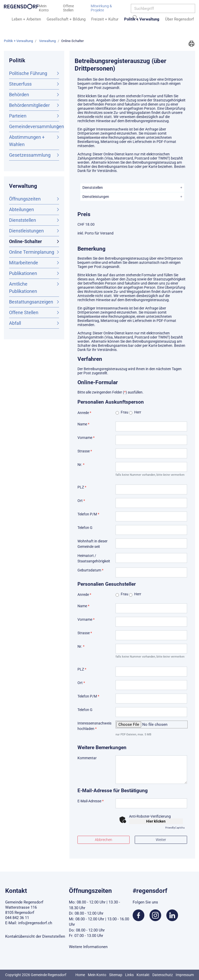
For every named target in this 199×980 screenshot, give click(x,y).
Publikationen (23, 273)
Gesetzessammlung (30, 155)
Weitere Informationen (88, 947)
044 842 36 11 (17, 918)
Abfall (15, 323)
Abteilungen (22, 209)
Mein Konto (97, 975)
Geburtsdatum (90, 570)
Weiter (161, 840)
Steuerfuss (20, 84)
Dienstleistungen (26, 231)
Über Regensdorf (179, 19)
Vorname (86, 438)
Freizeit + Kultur (105, 19)
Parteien (18, 116)
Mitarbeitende (24, 263)
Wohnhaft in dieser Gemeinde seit (93, 544)
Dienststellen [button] (93, 188)
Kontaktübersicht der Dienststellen (35, 936)
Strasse (85, 451)
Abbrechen (104, 840)
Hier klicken (156, 821)
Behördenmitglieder (29, 105)
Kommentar (87, 758)
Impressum (185, 975)
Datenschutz (163, 975)
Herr (138, 412)
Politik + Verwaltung (142, 19)
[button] (191, 43)
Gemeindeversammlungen (34, 126)
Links (129, 975)
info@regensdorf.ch (35, 923)
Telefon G (85, 528)
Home (80, 975)
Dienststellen (23, 220)
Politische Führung (28, 73)
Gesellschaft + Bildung (66, 19)
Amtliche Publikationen (23, 288)
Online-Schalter (34, 241)
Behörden (19, 95)
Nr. (81, 465)
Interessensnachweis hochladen (94, 726)
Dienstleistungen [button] (96, 197)
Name (83, 424)
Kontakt (143, 975)
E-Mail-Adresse (91, 801)
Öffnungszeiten (25, 199)
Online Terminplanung (32, 252)
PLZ (82, 487)
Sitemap (116, 975)
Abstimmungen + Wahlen (27, 141)
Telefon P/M (88, 514)
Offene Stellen (24, 312)
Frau (125, 412)
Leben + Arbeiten (26, 19)
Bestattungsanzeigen (31, 302)
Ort (81, 501)
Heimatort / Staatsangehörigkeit (94, 558)
